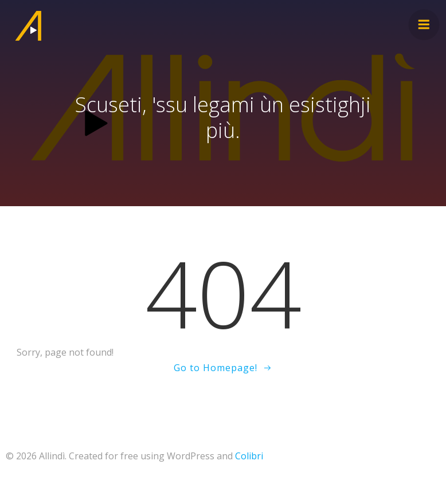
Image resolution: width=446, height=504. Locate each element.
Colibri (249, 456)
